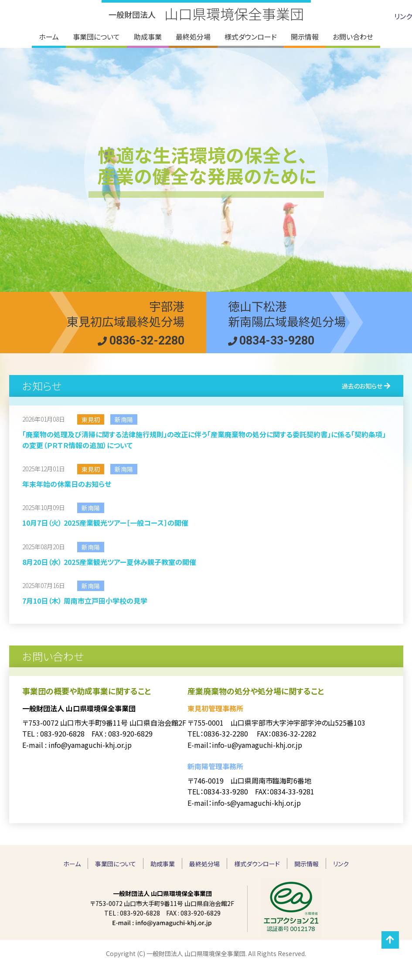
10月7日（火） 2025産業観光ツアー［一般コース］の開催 (105, 523)
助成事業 (163, 864)
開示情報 (306, 864)
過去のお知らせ (362, 386)
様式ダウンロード (257, 864)
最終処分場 (204, 864)
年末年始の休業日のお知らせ (67, 484)
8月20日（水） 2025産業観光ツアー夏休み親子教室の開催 (109, 562)
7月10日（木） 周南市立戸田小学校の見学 (85, 601)
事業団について (116, 864)
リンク (403, 16)
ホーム (72, 864)
